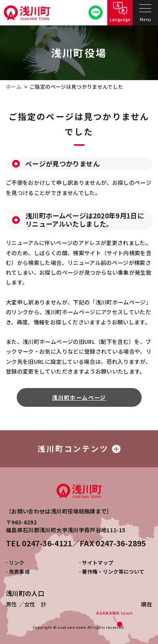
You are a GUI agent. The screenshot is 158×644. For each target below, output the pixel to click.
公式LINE (96, 13)
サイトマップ (98, 563)
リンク (17, 563)
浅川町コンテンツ (79, 448)
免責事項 (19, 572)
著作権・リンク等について (113, 572)
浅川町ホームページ (79, 397)
